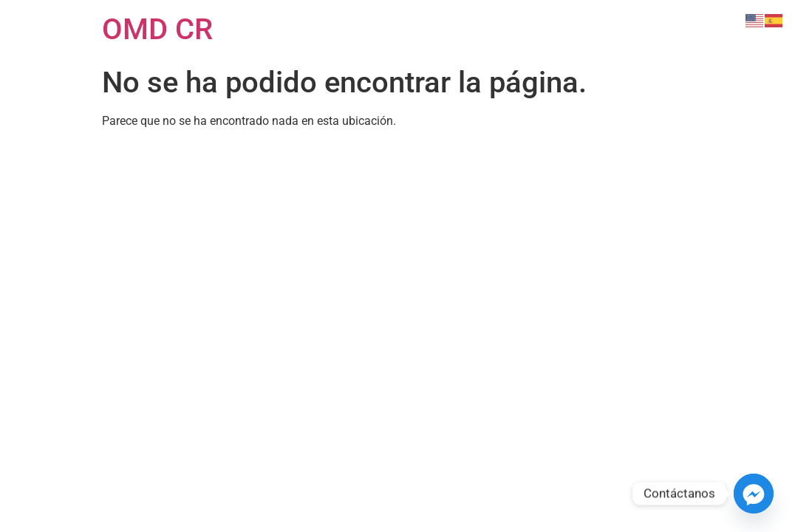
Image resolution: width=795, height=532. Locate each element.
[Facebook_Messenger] (754, 494)
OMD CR (157, 29)
